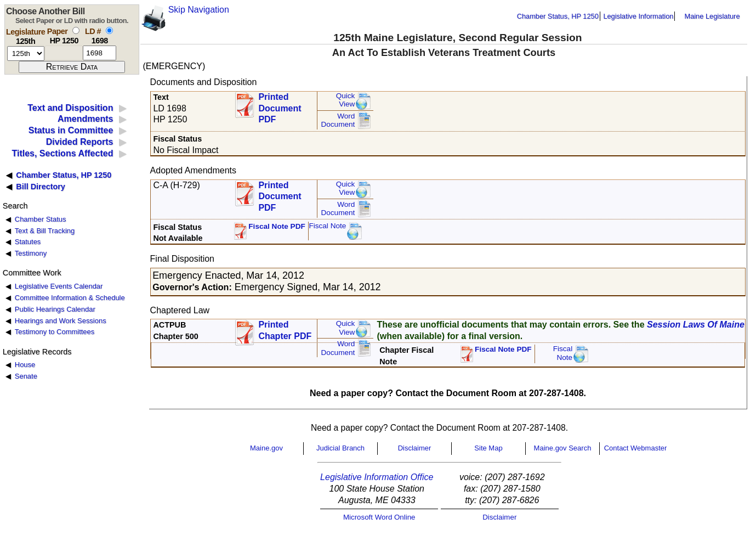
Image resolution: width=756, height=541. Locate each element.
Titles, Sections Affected (62, 153)
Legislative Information (638, 16)
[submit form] (72, 67)
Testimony (31, 253)
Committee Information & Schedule (70, 298)
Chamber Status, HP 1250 (558, 16)
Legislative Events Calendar (59, 286)
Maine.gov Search (563, 448)
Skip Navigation (199, 10)
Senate (26, 376)
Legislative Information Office (377, 477)
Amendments (85, 119)
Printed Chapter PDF (285, 330)
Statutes (28, 242)
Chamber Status (41, 219)
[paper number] (64, 53)
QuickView (346, 100)
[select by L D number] (109, 30)
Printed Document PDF (280, 105)
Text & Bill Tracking (45, 231)
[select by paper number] (76, 30)
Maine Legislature (712, 16)
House (25, 365)
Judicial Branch (340, 448)
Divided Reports (80, 142)
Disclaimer (415, 448)
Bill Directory (41, 187)
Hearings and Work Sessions (61, 321)
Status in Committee (71, 130)
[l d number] (100, 53)
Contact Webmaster (636, 448)
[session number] (26, 53)
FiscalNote (563, 353)
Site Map (488, 448)
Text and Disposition (70, 108)
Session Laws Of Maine (696, 325)
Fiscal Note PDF (277, 226)
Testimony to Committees (55, 332)
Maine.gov (266, 448)
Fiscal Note (327, 226)
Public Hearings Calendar (55, 309)
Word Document (338, 120)
